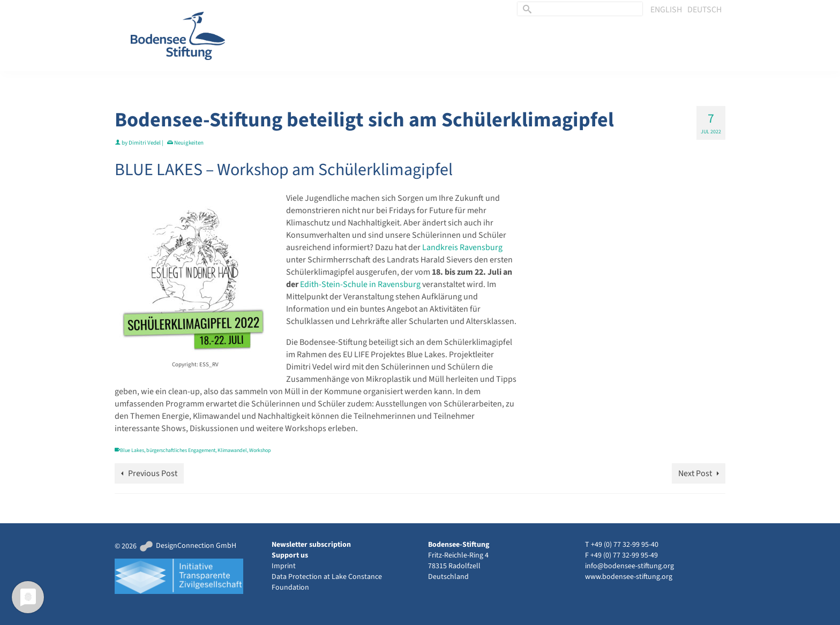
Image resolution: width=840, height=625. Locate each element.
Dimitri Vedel (145, 143)
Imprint (284, 566)
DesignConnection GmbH (187, 546)
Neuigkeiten (189, 143)
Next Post (695, 473)
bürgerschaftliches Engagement (181, 450)
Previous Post (153, 473)
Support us (290, 555)
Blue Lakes (132, 450)
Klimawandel (232, 450)
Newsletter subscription (311, 545)
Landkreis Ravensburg (462, 247)
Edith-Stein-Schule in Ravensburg (360, 284)
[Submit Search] (526, 9)
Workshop (260, 450)
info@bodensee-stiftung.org (629, 566)
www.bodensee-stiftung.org (629, 577)
